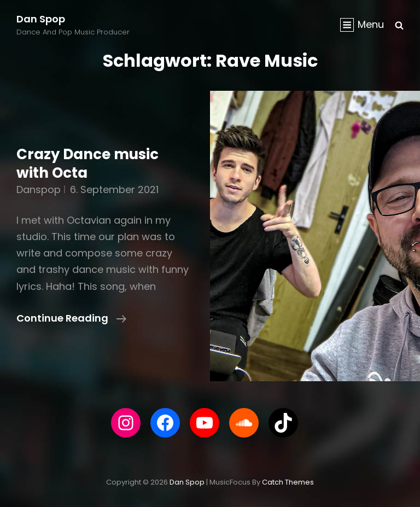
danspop (39, 190)
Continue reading (71, 318)
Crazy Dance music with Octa (87, 164)
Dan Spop (41, 19)
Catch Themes (288, 482)
